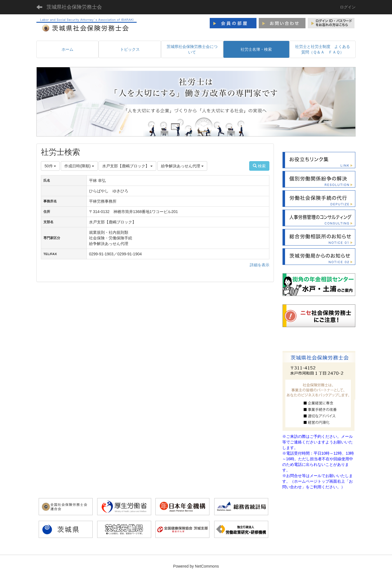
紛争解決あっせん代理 (182, 166)
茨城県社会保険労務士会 (74, 7)
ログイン (348, 7)
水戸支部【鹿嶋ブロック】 (127, 166)
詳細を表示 (260, 265)
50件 (50, 166)
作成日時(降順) (79, 166)
